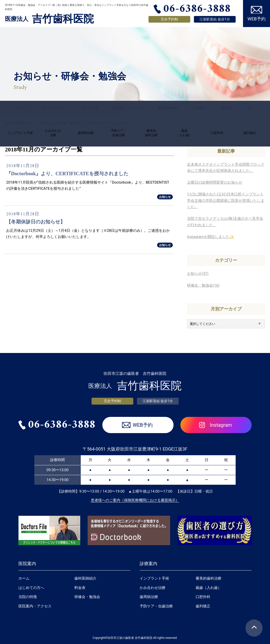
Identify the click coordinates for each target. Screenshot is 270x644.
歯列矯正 (203, 606)
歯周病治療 (149, 597)
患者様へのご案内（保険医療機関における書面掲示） (135, 500)
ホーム (22, 108)
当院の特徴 (89, 108)
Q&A (250, 108)
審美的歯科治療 (209, 578)
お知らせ (165, 197)
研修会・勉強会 (87, 597)
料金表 (227, 108)
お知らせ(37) (198, 274)
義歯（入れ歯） (209, 588)
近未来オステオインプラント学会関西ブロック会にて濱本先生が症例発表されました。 (226, 168)
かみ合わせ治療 (153, 588)
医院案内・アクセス (128, 108)
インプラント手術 (154, 578)
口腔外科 (203, 597)
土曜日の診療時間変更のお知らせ (215, 182)
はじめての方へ (54, 108)
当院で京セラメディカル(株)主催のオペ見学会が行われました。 (225, 222)
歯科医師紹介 (168, 108)
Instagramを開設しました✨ (211, 237)
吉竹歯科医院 (49, 19)
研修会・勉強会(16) (203, 285)
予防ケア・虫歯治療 (156, 606)
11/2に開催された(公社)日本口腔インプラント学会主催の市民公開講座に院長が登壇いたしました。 (226, 200)
